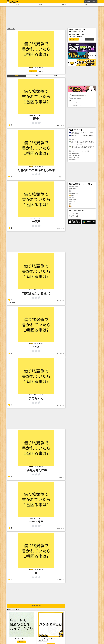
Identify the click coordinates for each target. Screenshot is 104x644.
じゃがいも (72, 191)
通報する (41, 71)
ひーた (72, 204)
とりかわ (72, 197)
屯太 (71, 206)
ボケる (41, 5)
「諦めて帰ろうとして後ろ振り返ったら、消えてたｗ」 (81, 136)
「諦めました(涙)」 (74, 153)
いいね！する (74, 214)
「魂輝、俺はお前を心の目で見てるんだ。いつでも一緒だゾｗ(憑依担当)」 (82, 133)
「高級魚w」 (73, 160)
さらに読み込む (36, 606)
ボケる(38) (33, 71)
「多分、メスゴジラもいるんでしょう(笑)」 (79, 151)
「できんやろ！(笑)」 (75, 155)
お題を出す (64, 5)
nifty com (72, 202)
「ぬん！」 (72, 139)
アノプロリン (73, 189)
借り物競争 (12, 303)
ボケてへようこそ (90, 39)
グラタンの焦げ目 (74, 187)
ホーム (17, 5)
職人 (87, 5)
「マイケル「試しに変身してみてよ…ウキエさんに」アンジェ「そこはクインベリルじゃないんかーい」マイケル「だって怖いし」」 (81, 143)
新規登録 (88, 2)
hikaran (72, 195)
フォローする (74, 215)
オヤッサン (72, 200)
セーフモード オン (74, 39)
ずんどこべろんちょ (74, 193)
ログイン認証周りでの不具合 (82, 105)
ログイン (94, 2)
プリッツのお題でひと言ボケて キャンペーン (82, 95)
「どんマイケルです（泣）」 (76, 158)
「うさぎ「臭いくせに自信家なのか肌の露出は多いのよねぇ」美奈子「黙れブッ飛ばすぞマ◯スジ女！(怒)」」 (82, 147)
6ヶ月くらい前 (61, 126)
